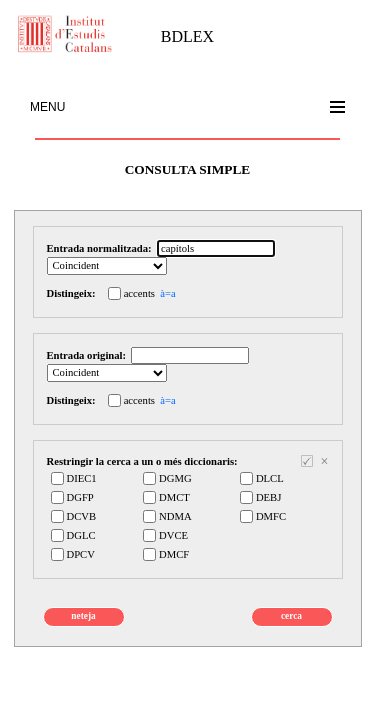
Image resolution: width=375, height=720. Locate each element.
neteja (83, 616)
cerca (291, 616)
